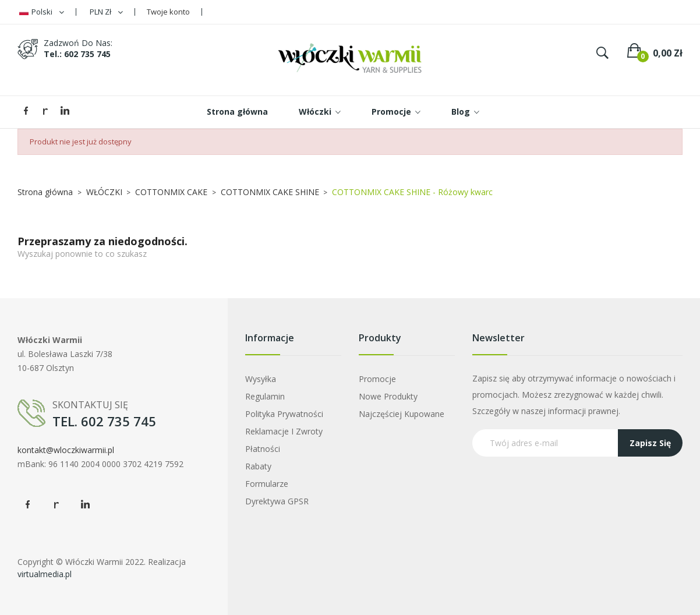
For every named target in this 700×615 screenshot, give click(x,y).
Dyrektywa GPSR (277, 501)
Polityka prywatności (284, 414)
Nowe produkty (388, 396)
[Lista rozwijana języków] (42, 12)
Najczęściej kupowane (402, 414)
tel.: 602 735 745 (77, 54)
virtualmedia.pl (45, 574)
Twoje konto (168, 12)
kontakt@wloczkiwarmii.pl (66, 450)
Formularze (267, 484)
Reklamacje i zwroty (284, 431)
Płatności (263, 449)
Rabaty (258, 466)
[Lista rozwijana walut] (106, 12)
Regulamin (265, 396)
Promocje (377, 379)
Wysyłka (261, 379)
